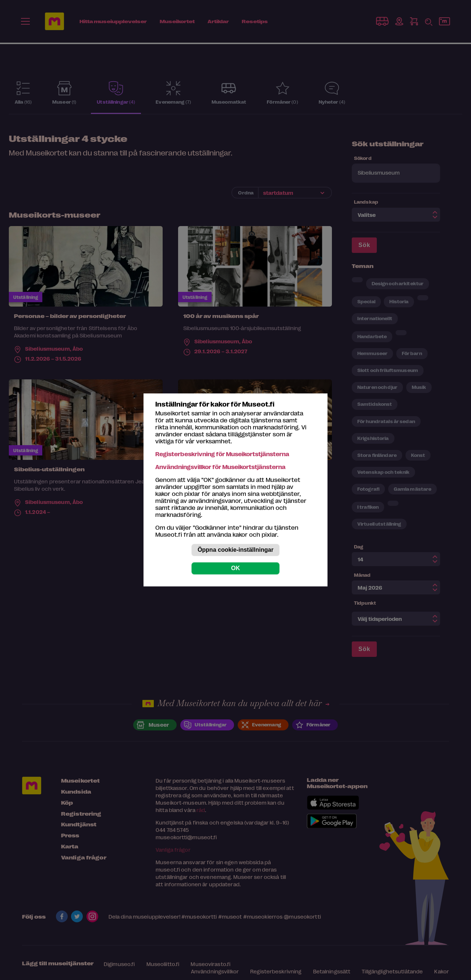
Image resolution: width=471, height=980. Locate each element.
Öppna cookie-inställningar (235, 550)
